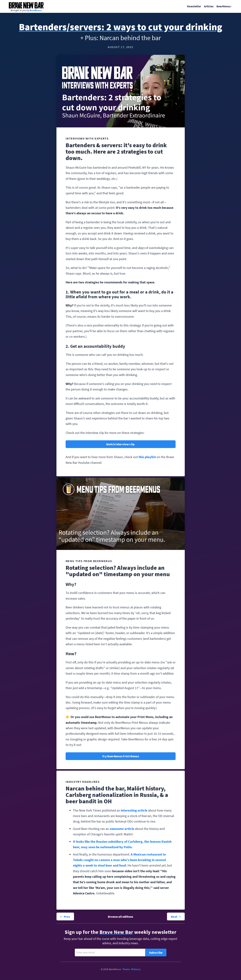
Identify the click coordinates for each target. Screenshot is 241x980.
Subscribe (156, 953)
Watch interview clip (120, 444)
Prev (65, 917)
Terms (126, 969)
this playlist (147, 457)
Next (176, 917)
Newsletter (194, 6)
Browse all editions (120, 917)
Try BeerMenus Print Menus (120, 756)
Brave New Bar (26, 5)
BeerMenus (36, 10)
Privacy (136, 969)
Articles (209, 6)
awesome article (122, 829)
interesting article (134, 810)
